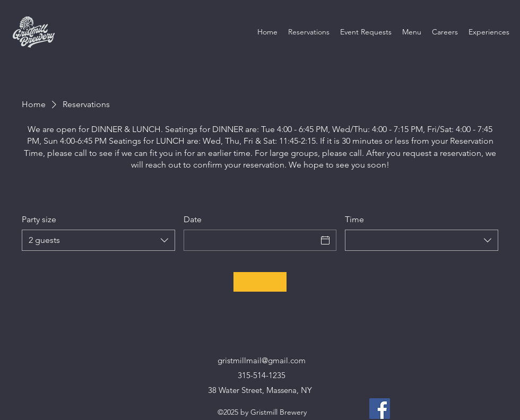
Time (354, 219)
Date (193, 219)
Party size (39, 219)
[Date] (251, 240)
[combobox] (98, 240)
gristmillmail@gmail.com (262, 360)
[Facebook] (380, 409)
